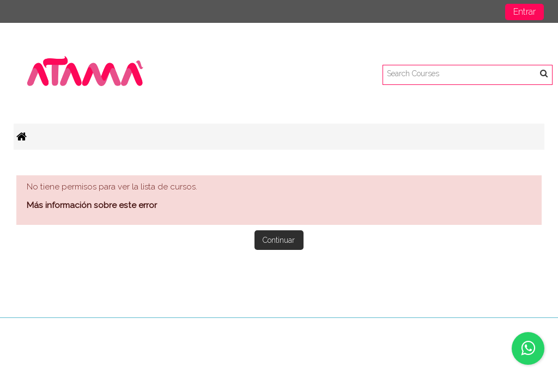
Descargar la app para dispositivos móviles (460, 329)
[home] (86, 75)
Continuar (279, 240)
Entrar (524, 12)
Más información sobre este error (92, 205)
